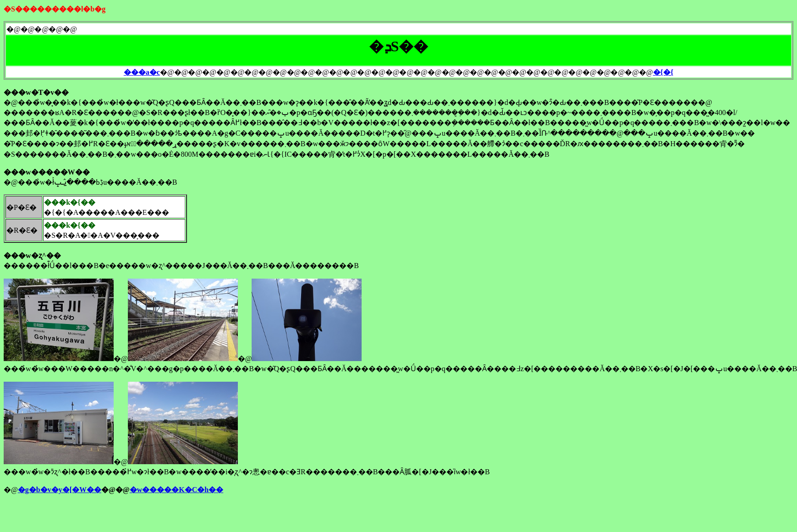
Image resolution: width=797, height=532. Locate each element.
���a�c (142, 72)
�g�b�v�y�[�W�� (60, 490)
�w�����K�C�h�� (176, 490)
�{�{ (663, 72)
